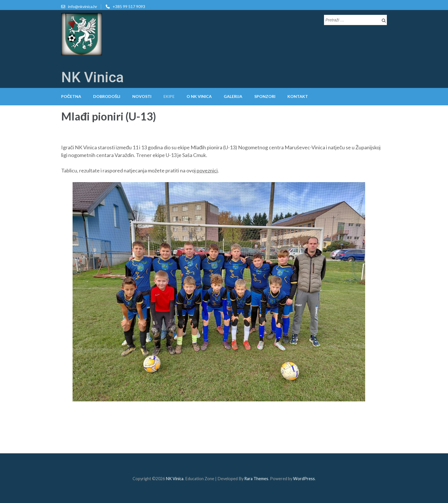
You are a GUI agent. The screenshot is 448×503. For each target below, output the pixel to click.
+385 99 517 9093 (129, 6)
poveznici (207, 170)
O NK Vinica (199, 96)
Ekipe (169, 96)
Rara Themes (256, 479)
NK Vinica (92, 77)
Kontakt (298, 96)
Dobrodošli (107, 96)
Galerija (233, 96)
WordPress (304, 479)
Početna (71, 96)
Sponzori (265, 96)
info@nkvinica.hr (83, 6)
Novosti (142, 96)
